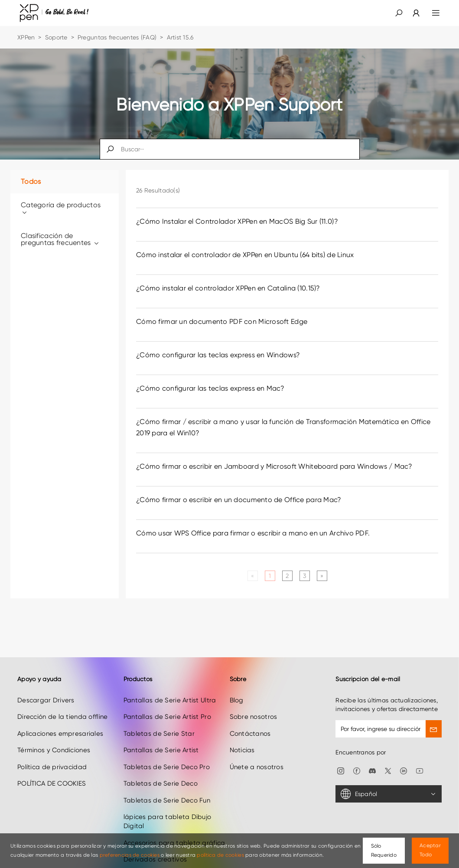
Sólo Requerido (384, 850)
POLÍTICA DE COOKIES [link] (52, 770)
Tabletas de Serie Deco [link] (161, 770)
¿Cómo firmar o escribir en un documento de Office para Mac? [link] (239, 500)
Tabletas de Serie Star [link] (159, 720)
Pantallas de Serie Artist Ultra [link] (170, 687)
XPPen (26, 37)
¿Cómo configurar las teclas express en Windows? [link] (218, 355)
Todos (31, 181)
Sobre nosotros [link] (254, 703)
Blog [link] (237, 687)
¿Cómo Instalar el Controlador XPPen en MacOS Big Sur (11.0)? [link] (237, 221)
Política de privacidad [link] (52, 753)
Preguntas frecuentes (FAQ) (117, 37)
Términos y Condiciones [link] (54, 737)
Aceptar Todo (430, 850)
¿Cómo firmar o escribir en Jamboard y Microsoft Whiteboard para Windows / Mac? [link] (274, 466)
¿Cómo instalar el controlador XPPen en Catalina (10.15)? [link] (228, 288)
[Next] (322, 576)
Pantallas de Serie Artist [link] (161, 737)
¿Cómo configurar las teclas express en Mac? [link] (210, 388)
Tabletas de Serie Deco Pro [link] (167, 753)
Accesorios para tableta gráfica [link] (174, 829)
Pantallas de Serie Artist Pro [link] (167, 703)
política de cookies (220, 855)
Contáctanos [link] (250, 720)
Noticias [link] (242, 737)
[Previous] (252, 576)
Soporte (56, 37)
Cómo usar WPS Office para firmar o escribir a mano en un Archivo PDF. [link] (253, 533)
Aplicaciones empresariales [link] (60, 720)
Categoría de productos (61, 208)
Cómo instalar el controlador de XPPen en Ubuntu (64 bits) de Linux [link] (245, 255)
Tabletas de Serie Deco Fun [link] (167, 786)
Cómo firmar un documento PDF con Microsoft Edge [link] (222, 321)
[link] (411, 13)
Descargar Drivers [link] (46, 687)
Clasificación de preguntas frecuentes (60, 239)
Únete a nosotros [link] (257, 753)
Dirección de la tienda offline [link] (62, 703)
